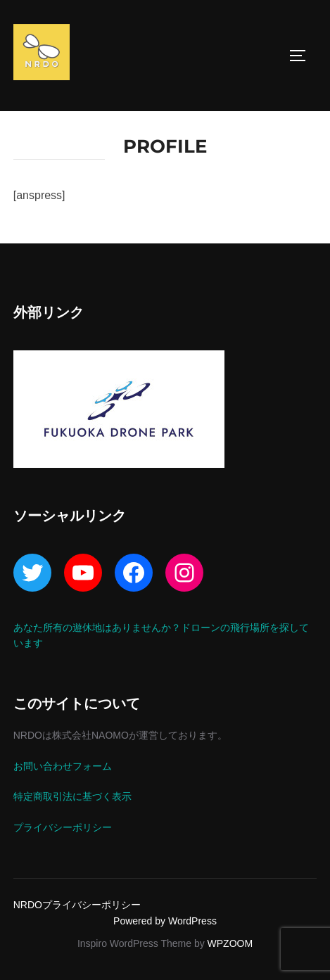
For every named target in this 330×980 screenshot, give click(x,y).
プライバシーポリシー (63, 827)
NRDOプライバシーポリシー (77, 905)
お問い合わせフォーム (63, 766)
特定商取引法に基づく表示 (72, 796)
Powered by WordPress (165, 921)
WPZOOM (230, 943)
